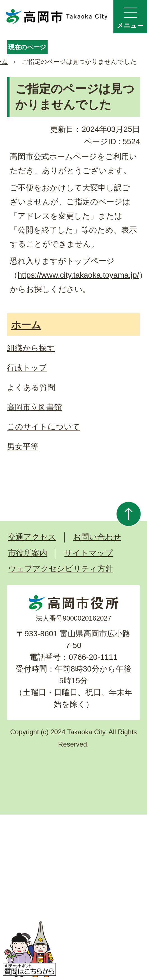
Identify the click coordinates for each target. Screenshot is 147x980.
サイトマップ (89, 553)
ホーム (26, 325)
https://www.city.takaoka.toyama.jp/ (78, 275)
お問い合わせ (97, 537)
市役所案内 (28, 553)
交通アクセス (32, 537)
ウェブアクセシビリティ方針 (61, 569)
